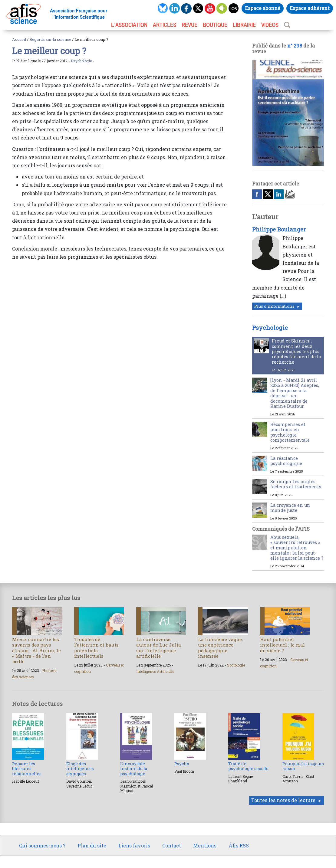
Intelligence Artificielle (155, 671)
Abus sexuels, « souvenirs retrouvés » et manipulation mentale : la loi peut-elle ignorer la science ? (297, 548)
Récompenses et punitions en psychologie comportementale (290, 432)
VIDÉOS (270, 25)
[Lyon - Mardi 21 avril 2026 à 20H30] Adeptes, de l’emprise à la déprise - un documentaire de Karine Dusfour (295, 393)
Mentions (205, 845)
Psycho (182, 764)
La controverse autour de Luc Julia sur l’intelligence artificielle (159, 648)
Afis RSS (239, 845)
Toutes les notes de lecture (283, 800)
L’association (129, 25)
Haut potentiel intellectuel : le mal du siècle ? (282, 645)
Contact (172, 845)
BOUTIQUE (215, 25)
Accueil (19, 39)
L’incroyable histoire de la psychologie (134, 769)
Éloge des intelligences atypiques (80, 769)
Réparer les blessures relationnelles (27, 769)
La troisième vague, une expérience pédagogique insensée (220, 648)
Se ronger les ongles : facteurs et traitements (296, 484)
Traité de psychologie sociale (248, 766)
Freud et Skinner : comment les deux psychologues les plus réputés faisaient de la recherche (296, 351)
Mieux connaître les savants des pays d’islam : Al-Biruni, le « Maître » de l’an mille (36, 650)
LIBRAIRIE (244, 25)
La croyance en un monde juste (290, 508)
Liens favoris (134, 845)
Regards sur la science (50, 39)
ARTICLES (165, 25)
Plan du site (92, 845)
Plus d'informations (274, 306)
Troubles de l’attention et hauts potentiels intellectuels (96, 648)
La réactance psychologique (286, 461)
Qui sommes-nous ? (42, 845)
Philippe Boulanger (279, 229)
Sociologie (236, 665)
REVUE (189, 25)
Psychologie (81, 61)
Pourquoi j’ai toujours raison (303, 766)
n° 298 (295, 46)
